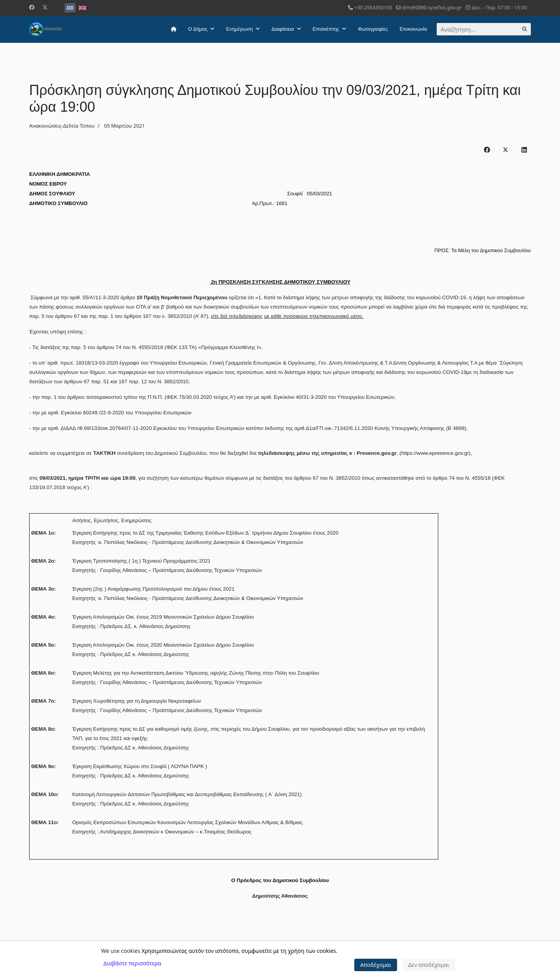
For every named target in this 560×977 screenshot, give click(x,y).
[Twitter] (45, 7)
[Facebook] (32, 7)
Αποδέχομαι (376, 965)
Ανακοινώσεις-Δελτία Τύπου (62, 126)
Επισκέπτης (326, 29)
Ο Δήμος (198, 29)
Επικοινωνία (413, 29)
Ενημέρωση (239, 29)
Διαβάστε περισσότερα (132, 963)
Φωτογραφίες (373, 29)
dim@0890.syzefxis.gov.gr (432, 8)
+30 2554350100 (373, 8)
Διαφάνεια (283, 29)
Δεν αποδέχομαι (429, 965)
